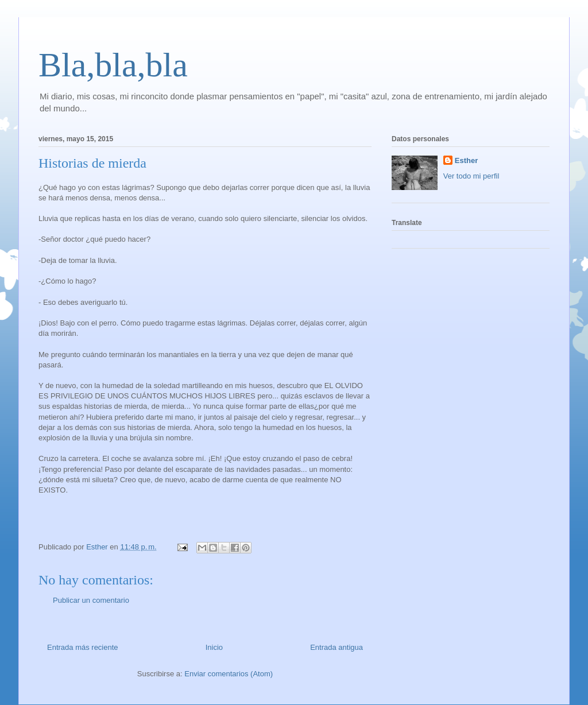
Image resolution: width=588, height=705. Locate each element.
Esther (466, 160)
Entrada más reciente (83, 647)
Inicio (214, 647)
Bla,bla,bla (113, 65)
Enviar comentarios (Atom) (229, 674)
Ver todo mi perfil (471, 176)
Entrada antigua (336, 647)
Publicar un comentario (91, 600)
